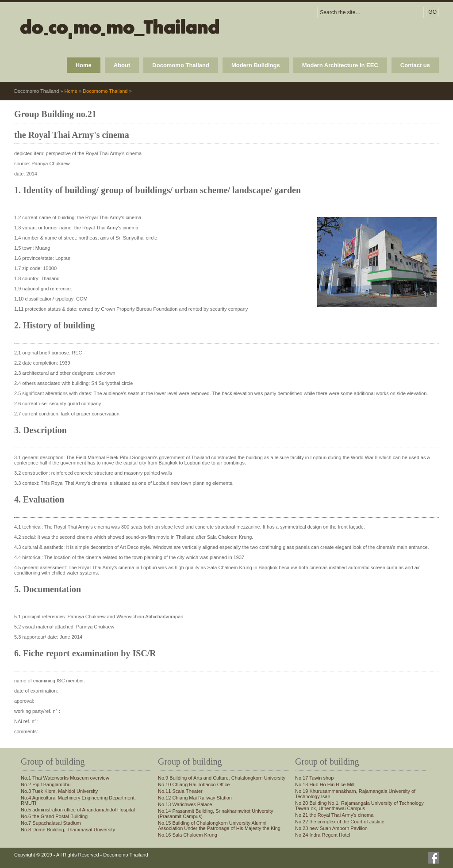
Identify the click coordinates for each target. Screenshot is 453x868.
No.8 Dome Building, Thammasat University (68, 830)
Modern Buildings (256, 65)
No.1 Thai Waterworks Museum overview (65, 778)
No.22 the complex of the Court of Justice (340, 822)
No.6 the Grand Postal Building (54, 816)
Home (84, 65)
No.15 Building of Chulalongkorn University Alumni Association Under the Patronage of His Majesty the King (219, 826)
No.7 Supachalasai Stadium (51, 823)
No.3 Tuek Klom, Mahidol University (59, 791)
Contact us (415, 65)
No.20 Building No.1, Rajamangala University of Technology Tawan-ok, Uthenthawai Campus (359, 806)
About (122, 65)
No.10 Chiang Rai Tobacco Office (194, 784)
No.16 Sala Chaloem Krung (188, 835)
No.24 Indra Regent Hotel (323, 835)
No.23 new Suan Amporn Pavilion (331, 828)
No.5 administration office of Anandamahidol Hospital (78, 810)
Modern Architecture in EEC (340, 65)
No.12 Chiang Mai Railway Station (195, 798)
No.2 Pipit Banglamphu (46, 784)
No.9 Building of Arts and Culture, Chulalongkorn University (222, 778)
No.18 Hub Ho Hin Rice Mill (325, 784)
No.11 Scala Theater (180, 791)
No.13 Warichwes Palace (185, 804)
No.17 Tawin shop (314, 778)
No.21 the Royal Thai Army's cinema (334, 815)
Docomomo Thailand (181, 65)
